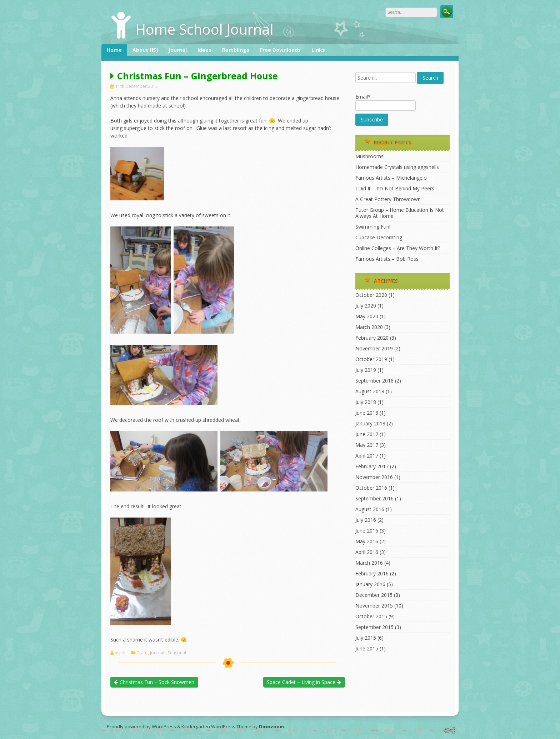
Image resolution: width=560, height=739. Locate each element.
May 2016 (367, 541)
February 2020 (372, 338)
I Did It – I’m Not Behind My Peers (395, 188)
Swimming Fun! (373, 227)
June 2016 (367, 531)
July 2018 (366, 402)
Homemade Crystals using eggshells (397, 167)
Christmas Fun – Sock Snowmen (154, 682)
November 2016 (374, 477)
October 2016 (371, 488)
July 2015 (366, 638)
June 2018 (367, 413)
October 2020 (371, 295)
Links (318, 50)
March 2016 (369, 563)
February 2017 (372, 466)
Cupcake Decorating (379, 237)
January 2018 (370, 423)
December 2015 (374, 595)
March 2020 (369, 327)
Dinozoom (271, 726)
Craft (141, 653)
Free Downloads (280, 50)
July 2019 (366, 370)
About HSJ (145, 50)
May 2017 (367, 445)
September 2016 (374, 498)
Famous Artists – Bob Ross (387, 259)
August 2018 (370, 391)
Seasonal (177, 653)
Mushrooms (369, 156)
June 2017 (367, 434)
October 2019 (371, 359)
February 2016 (372, 573)
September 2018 (374, 381)
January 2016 (370, 584)
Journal (178, 50)
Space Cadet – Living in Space (304, 682)
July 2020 (366, 306)
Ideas (204, 50)
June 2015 (367, 648)
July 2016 (366, 520)
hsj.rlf (120, 653)
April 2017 (367, 456)
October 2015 (371, 616)
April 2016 (367, 552)
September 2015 (374, 627)
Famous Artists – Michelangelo (391, 178)
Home (114, 50)
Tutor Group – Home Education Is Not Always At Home (400, 213)
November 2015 (374, 606)
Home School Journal (204, 29)
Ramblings (236, 50)
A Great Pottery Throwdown (388, 199)
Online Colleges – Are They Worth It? (398, 248)
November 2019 (374, 348)
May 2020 (367, 316)
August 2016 (370, 509)
